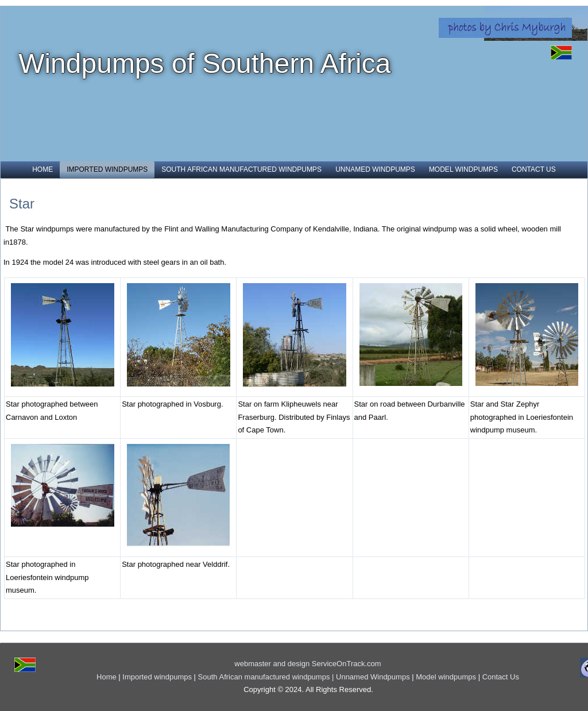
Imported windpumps (107, 169)
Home (42, 169)
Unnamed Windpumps (375, 169)
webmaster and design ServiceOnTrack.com (307, 664)
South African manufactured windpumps (241, 169)
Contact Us (534, 169)
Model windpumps (463, 169)
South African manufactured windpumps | (267, 677)
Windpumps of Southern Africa (204, 63)
